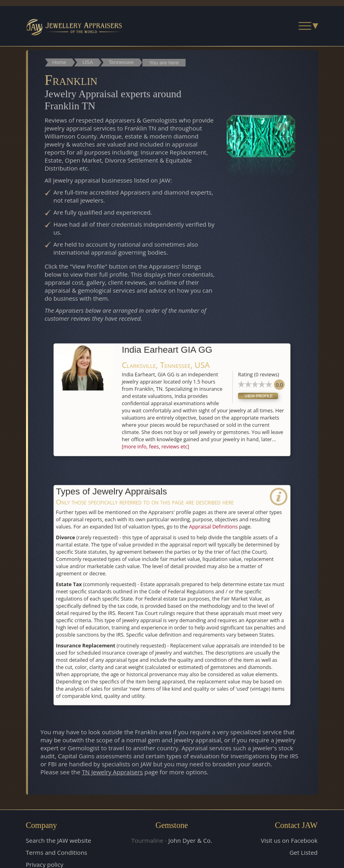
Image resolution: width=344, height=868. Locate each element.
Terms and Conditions (57, 852)
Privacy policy (45, 864)
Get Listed (304, 852)
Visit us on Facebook (289, 840)
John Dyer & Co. (190, 840)
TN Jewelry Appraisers (112, 772)
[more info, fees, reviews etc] (155, 446)
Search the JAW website (59, 840)
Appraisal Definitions (213, 526)
